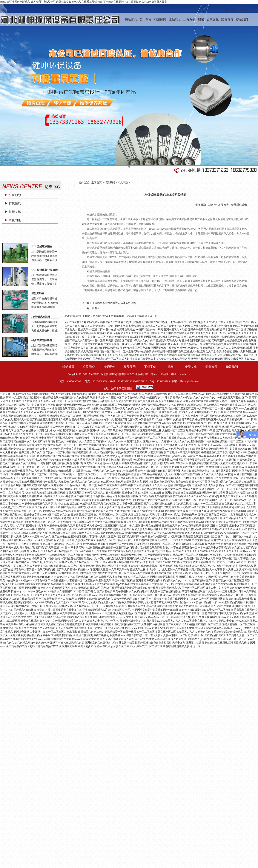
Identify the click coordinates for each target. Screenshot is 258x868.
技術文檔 (15, 212)
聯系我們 (242, 19)
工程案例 (189, 19)
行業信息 (15, 203)
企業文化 (213, 19)
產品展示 (175, 19)
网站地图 (237, 322)
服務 (201, 19)
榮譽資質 (227, 19)
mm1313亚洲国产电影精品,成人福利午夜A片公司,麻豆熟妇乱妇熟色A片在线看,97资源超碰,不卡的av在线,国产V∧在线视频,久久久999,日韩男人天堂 (83, 2)
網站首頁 (131, 19)
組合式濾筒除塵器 (42, 340)
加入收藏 (230, 10)
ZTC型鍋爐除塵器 (42, 246)
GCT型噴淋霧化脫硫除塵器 (45, 270)
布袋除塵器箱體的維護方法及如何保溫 (114, 303)
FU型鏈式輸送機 (41, 317)
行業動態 (160, 19)
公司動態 (15, 195)
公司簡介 (146, 19)
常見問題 (15, 220)
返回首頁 (97, 183)
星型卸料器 (38, 293)
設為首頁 (246, 10)
